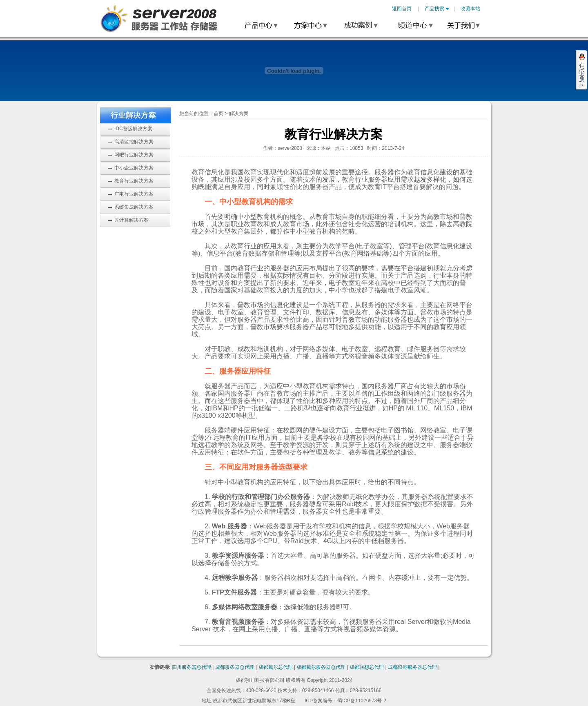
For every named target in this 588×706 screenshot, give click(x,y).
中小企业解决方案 (134, 168)
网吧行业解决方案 (134, 155)
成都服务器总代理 (235, 667)
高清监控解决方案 (134, 142)
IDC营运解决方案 (133, 129)
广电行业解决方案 (134, 194)
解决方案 (239, 114)
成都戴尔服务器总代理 (321, 667)
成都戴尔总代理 (276, 667)
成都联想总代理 (367, 667)
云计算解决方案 (131, 220)
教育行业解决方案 (134, 181)
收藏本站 (470, 9)
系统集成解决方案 (134, 207)
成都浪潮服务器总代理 (412, 667)
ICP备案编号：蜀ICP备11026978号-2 (345, 701)
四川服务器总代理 (192, 667)
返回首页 (402, 9)
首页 (218, 114)
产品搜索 (437, 9)
